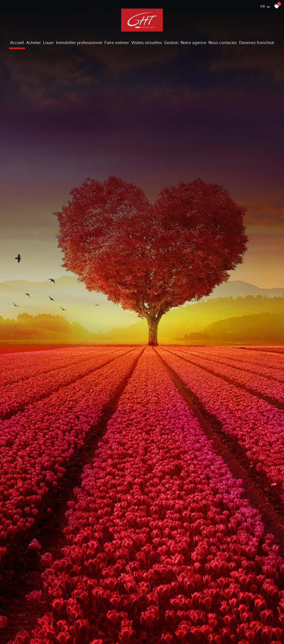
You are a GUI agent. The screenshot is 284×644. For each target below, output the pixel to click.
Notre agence (193, 43)
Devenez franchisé (257, 43)
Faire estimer (117, 43)
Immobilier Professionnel (79, 43)
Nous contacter (223, 43)
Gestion (171, 43)
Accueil (17, 43)
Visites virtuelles (147, 43)
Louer (48, 43)
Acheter (34, 43)
